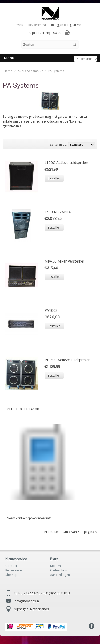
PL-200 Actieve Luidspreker (67, 360)
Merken (55, 566)
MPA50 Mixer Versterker (64, 261)
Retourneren (14, 570)
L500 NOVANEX (58, 212)
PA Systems (56, 71)
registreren (75, 25)
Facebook (92, 626)
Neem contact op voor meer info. (29, 518)
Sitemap (11, 575)
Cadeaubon (59, 570)
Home (8, 71)
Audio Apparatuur (30, 71)
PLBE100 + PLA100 (23, 409)
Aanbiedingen (60, 575)
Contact (11, 566)
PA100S (51, 310)
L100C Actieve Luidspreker (66, 163)
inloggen (57, 25)
